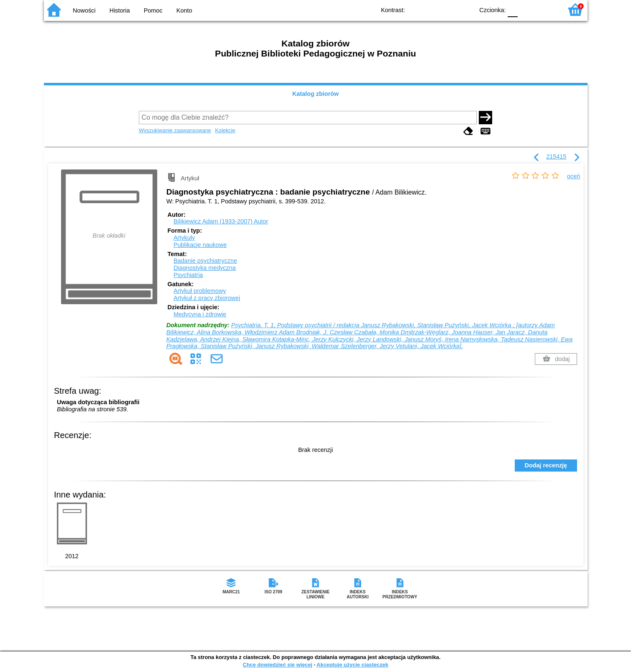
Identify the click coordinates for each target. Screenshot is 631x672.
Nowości (84, 10)
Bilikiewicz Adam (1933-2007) (221, 221)
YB (448, 9)
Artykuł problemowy (200, 291)
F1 (527, 9)
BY (465, 9)
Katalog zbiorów (315, 94)
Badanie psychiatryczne (205, 261)
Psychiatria (188, 275)
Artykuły (184, 238)
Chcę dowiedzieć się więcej (277, 665)
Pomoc (153, 10)
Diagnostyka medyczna (205, 268)
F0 (513, 9)
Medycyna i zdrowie (200, 314)
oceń (574, 176)
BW (432, 9)
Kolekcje (225, 130)
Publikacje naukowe (200, 245)
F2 (547, 9)
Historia (120, 10)
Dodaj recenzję (546, 465)
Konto (184, 10)
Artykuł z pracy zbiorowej (207, 298)
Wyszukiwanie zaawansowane (175, 130)
